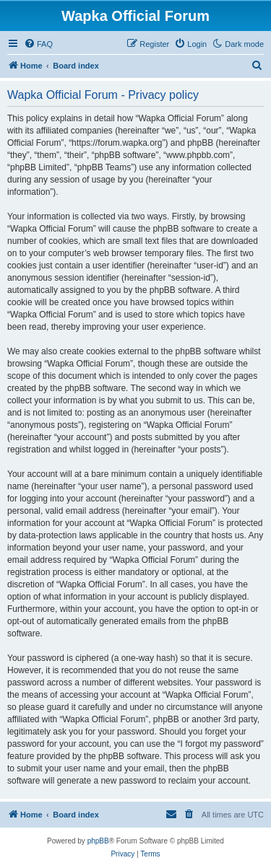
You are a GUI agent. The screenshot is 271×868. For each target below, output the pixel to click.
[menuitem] (38, 44)
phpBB (98, 841)
